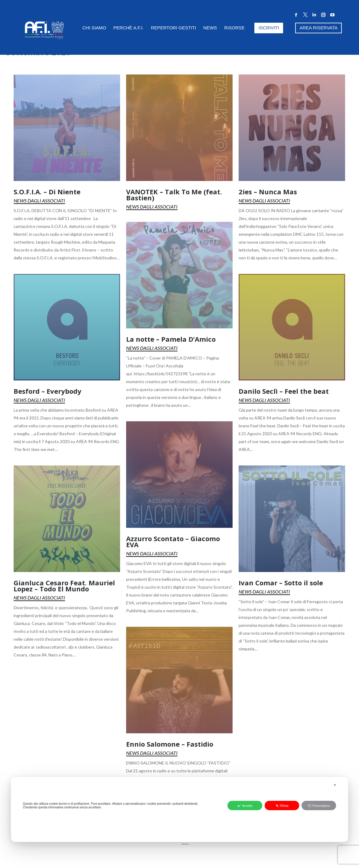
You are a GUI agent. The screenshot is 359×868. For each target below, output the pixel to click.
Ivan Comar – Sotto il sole (281, 583)
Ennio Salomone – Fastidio (170, 744)
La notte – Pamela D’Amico (171, 339)
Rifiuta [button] (282, 806)
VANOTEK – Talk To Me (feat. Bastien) (174, 195)
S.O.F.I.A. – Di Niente (47, 192)
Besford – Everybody (47, 391)
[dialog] (180, 809)
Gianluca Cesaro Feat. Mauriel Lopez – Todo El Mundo (64, 586)
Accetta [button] (245, 806)
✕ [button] (335, 785)
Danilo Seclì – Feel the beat (284, 391)
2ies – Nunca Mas (268, 192)
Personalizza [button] (319, 806)
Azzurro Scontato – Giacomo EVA (173, 541)
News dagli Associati (39, 201)
